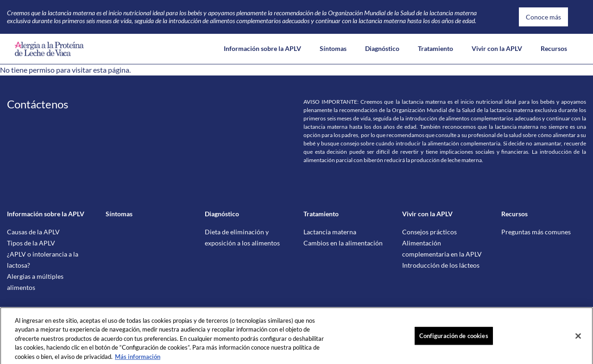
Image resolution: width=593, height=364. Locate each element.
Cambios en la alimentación (343, 243)
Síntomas (333, 48)
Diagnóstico (382, 48)
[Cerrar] (578, 340)
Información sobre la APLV (262, 48)
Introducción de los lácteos (441, 265)
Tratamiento (435, 48)
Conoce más (543, 17)
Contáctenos (38, 104)
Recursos (554, 48)
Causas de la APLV (33, 232)
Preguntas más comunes (536, 232)
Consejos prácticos (429, 232)
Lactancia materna (330, 232)
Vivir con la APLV (497, 48)
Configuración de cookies (454, 339)
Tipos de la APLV (31, 243)
